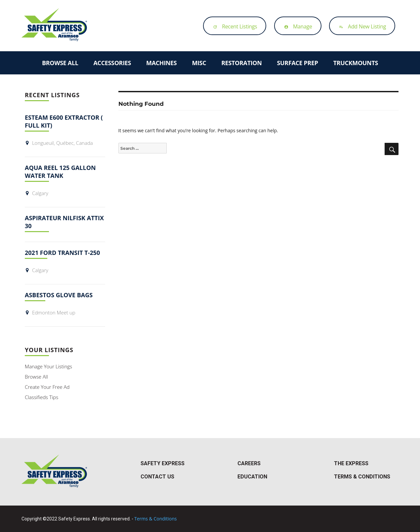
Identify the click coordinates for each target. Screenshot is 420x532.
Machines (161, 63)
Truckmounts (356, 63)
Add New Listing (361, 26)
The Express (351, 463)
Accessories (112, 63)
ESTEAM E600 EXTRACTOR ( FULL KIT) (64, 121)
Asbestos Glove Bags (59, 295)
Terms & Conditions (362, 477)
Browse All (60, 63)
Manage (296, 26)
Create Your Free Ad (47, 387)
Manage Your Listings (48, 366)
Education (252, 477)
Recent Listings (233, 26)
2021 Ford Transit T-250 (62, 253)
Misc (199, 63)
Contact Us (157, 477)
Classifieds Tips (42, 397)
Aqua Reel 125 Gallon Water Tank (60, 172)
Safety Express (163, 463)
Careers (249, 463)
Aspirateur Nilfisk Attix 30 (64, 222)
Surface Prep (298, 63)
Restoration (241, 63)
